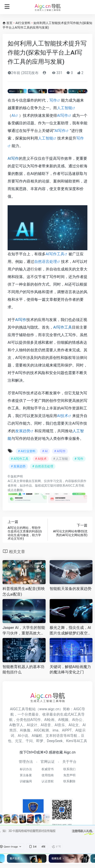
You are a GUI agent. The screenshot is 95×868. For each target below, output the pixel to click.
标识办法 (26, 769)
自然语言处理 (46, 262)
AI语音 (46, 725)
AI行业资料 (23, 23)
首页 (9, 23)
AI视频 (63, 720)
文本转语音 (54, 736)
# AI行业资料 (27, 451)
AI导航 (72, 736)
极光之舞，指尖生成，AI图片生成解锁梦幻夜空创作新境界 (71, 631)
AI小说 (23, 736)
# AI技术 (41, 459)
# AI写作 (60, 451)
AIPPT (67, 730)
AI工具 (12, 481)
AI (13, 116)
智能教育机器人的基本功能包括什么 (23, 669)
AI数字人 (16, 725)
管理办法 (26, 762)
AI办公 (77, 720)
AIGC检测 (42, 730)
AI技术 (63, 416)
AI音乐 (60, 725)
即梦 (40, 741)
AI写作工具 (55, 254)
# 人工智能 (61, 459)
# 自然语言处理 (43, 466)
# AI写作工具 (20, 459)
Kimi (70, 741)
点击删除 (17, 490)
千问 (29, 741)
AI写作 (63, 116)
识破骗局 (26, 781)
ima (55, 730)
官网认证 (48, 762)
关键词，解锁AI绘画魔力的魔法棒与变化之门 (70, 669)
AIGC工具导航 (75, 486)
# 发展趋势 (18, 466)
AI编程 (37, 736)
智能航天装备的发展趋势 (71, 589)
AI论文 (74, 725)
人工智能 (65, 108)
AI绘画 (50, 720)
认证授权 (48, 781)
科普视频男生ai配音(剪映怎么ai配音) (24, 591)
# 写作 (79, 459)
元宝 (18, 741)
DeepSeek (55, 741)
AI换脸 (25, 730)
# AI (45, 451)
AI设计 (32, 725)
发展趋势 (23, 431)
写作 (53, 100)
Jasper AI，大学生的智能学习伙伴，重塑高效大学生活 (24, 631)
